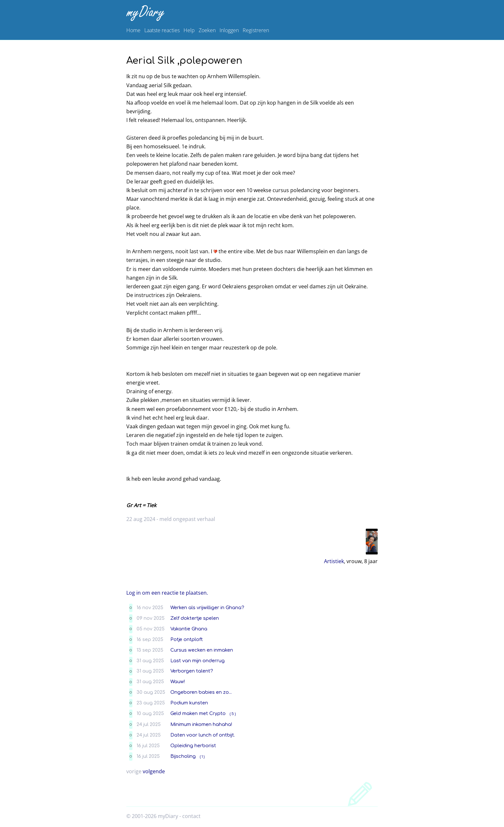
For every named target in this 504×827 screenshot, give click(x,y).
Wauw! (178, 682)
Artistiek (334, 561)
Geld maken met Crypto (198, 713)
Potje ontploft (187, 639)
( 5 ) (233, 714)
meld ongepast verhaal (187, 519)
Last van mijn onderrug (198, 661)
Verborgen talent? (192, 671)
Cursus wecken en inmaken (202, 650)
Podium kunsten (189, 703)
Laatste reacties (162, 30)
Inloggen (229, 30)
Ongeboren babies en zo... (201, 692)
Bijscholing (183, 756)
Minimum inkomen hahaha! (201, 724)
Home (133, 30)
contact (191, 816)
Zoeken (207, 30)
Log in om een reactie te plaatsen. (167, 593)
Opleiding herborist (193, 746)
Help (189, 30)
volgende (154, 771)
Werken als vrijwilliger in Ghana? (207, 608)
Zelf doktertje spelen (195, 618)
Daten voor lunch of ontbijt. (203, 735)
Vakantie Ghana (189, 629)
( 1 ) (202, 757)
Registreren (256, 30)
